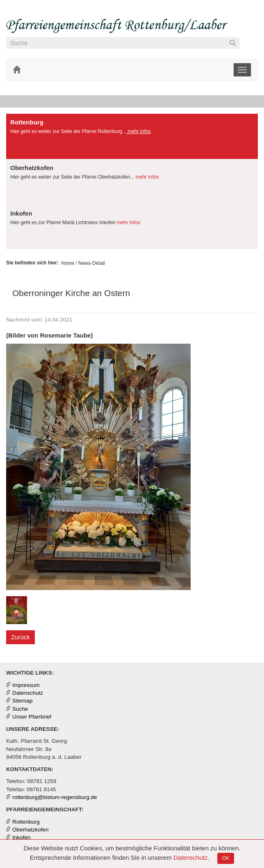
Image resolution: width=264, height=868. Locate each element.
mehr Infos (139, 131)
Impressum (26, 685)
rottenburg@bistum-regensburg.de (55, 797)
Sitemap (23, 701)
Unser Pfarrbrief (32, 717)
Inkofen (21, 837)
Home (68, 263)
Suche (20, 709)
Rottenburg (26, 822)
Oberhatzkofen (31, 830)
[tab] (132, 137)
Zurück (20, 637)
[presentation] (132, 136)
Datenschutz (190, 858)
